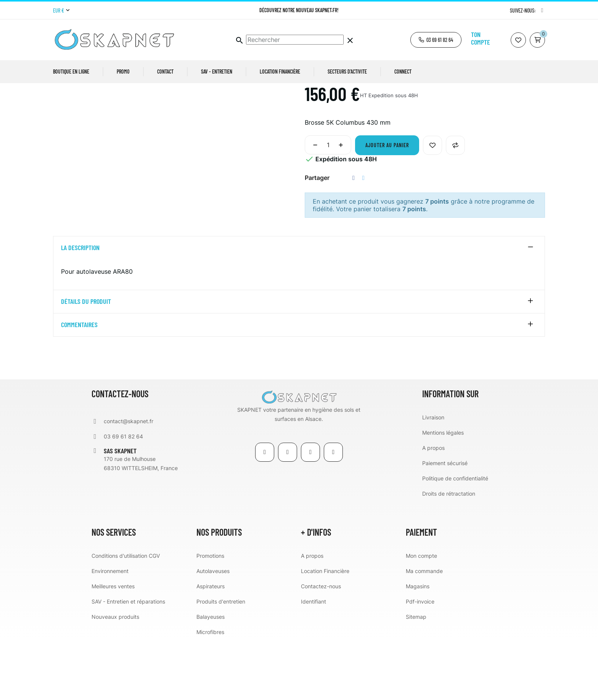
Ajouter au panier (387, 204)
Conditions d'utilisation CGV (126, 614)
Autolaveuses (213, 629)
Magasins (418, 645)
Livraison (433, 476)
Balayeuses (211, 675)
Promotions (210, 614)
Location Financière (325, 629)
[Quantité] (328, 204)
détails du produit (86, 360)
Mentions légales (443, 491)
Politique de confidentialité (455, 537)
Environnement (110, 629)
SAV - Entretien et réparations (128, 660)
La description (80, 307)
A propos (433, 506)
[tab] (299, 307)
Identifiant (313, 660)
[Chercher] (295, 40)
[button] (436, 40)
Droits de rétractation (449, 552)
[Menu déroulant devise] (61, 11)
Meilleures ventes (113, 645)
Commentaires (79, 384)
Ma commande (424, 629)
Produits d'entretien (221, 660)
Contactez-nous (321, 645)
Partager (354, 237)
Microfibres (210, 690)
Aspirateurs (211, 645)
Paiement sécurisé (445, 521)
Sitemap (416, 675)
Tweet (363, 237)
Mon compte (421, 614)
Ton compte (481, 38)
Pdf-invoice (420, 660)
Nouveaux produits (115, 675)
